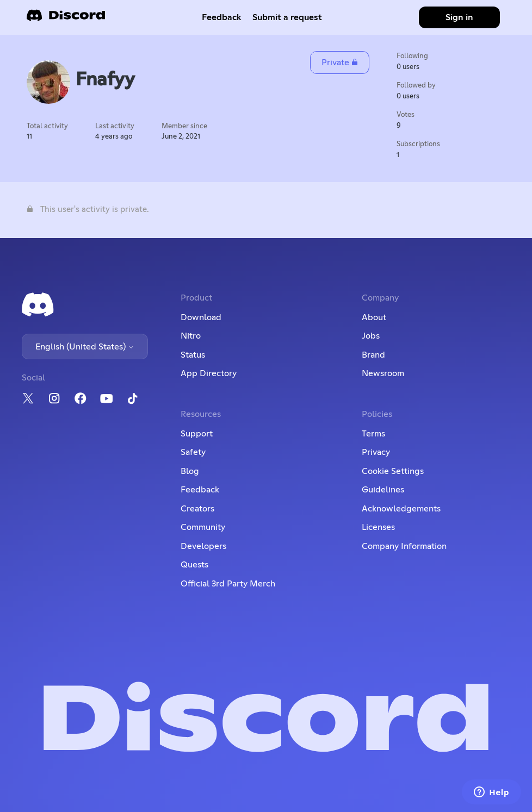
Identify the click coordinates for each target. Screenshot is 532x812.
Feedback (222, 17)
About (374, 317)
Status (193, 355)
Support (197, 434)
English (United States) (85, 347)
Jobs (371, 336)
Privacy (376, 452)
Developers (203, 546)
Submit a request (287, 17)
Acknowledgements (401, 509)
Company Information (404, 546)
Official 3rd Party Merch (228, 584)
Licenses (378, 527)
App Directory (209, 373)
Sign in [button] (459, 17)
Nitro (191, 336)
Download (201, 317)
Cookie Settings (393, 471)
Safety (193, 452)
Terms (373, 434)
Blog (190, 471)
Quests (194, 565)
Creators (197, 509)
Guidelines (383, 490)
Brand (373, 355)
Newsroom (383, 373)
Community (203, 527)
